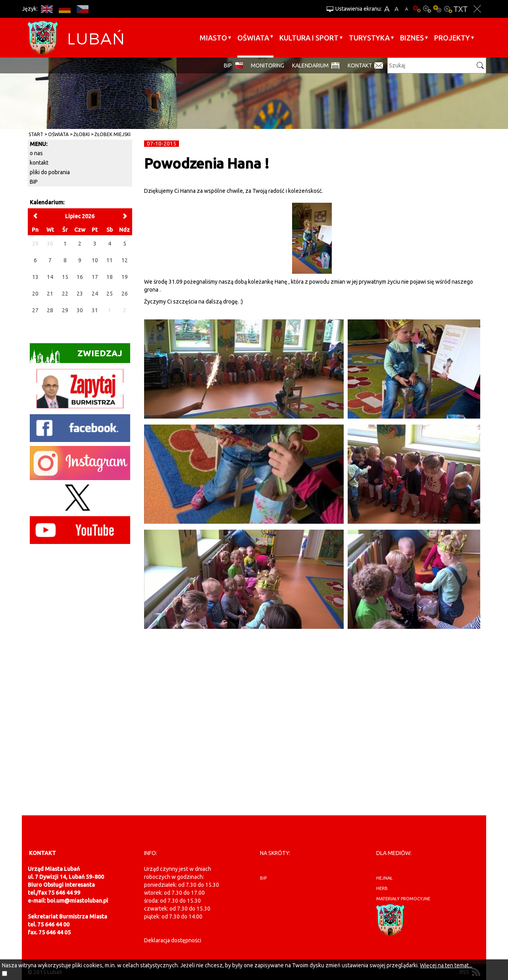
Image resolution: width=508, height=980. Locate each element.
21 (50, 294)
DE (64, 9)
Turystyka (369, 38)
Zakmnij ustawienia (477, 9)
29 (65, 310)
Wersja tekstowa (461, 9)
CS (82, 9)
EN (47, 9)
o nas (36, 153)
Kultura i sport (309, 38)
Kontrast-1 (437, 9)
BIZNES (412, 38)
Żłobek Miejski (113, 134)
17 (95, 277)
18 (110, 277)
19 (125, 277)
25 (110, 294)
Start (36, 134)
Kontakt (360, 65)
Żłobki (82, 134)
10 (95, 260)
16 (80, 277)
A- (407, 9)
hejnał (384, 878)
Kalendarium (310, 65)
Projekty (452, 38)
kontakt (39, 163)
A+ (387, 9)
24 (95, 294)
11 (110, 260)
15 (65, 277)
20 (35, 294)
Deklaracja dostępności (173, 940)
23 (80, 294)
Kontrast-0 (427, 9)
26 (125, 294)
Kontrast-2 (448, 9)
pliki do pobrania (50, 172)
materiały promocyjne (403, 899)
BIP (228, 65)
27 (35, 310)
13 (35, 277)
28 (50, 310)
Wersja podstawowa (417, 9)
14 (50, 277)
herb (382, 888)
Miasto (213, 38)
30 (80, 310)
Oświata (253, 38)
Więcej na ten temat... (446, 965)
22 (65, 294)
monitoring (267, 65)
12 (125, 260)
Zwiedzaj (76, 356)
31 (95, 310)
